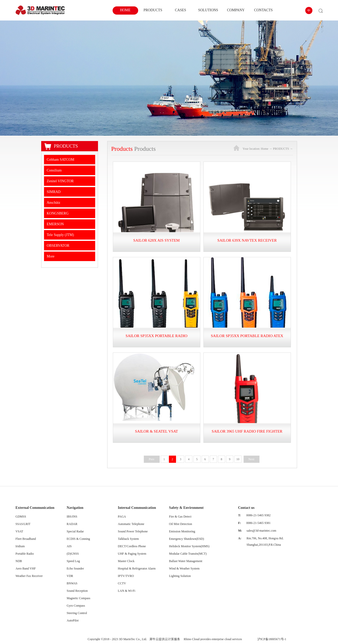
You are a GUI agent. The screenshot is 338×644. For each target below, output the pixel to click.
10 (238, 459)
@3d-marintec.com (264, 531)
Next (251, 459)
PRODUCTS (281, 149)
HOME (125, 10)
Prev (152, 459)
